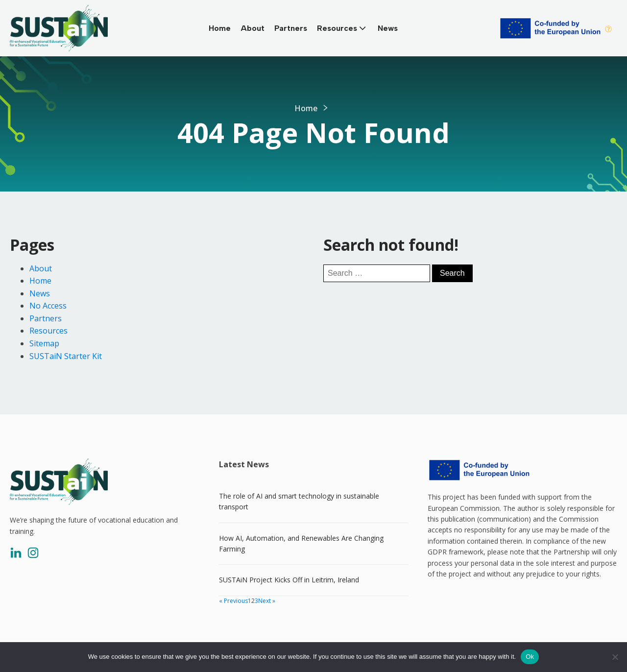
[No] (615, 657)
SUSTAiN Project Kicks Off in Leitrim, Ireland (289, 580)
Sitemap (44, 343)
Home (220, 28)
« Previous (233, 601)
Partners (291, 28)
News (388, 28)
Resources (342, 28)
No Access (48, 306)
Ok (530, 657)
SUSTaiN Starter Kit (66, 356)
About (253, 28)
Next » (267, 601)
